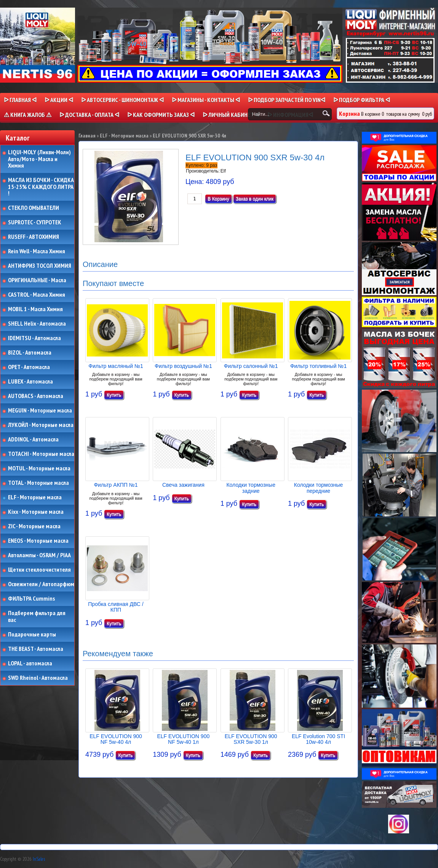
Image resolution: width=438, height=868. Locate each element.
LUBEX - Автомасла (30, 382)
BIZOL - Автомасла (30, 353)
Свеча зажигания (183, 485)
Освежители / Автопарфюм (41, 584)
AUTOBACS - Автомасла (36, 396)
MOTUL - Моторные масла (39, 468)
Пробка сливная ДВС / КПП (116, 607)
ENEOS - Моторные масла (38, 541)
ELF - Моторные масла (35, 497)
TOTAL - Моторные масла (38, 483)
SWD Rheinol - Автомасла (38, 678)
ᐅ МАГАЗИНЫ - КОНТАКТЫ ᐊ (206, 100)
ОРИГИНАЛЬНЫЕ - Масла (37, 280)
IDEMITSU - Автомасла (34, 338)
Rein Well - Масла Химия (37, 251)
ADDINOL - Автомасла (33, 440)
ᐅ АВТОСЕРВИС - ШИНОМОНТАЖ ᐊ (122, 100)
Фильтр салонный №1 (251, 366)
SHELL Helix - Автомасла (37, 324)
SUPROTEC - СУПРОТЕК (35, 222)
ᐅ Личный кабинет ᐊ (231, 115)
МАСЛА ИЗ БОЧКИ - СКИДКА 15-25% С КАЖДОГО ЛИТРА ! (41, 187)
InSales (39, 859)
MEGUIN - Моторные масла (40, 411)
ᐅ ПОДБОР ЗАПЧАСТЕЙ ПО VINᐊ (287, 100)
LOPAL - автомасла (30, 663)
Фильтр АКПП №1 (116, 485)
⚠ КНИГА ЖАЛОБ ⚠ (28, 115)
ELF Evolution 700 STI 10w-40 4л (318, 739)
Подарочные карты (32, 635)
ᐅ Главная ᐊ (20, 100)
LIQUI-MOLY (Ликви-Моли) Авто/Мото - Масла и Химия (40, 159)
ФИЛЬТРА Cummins (31, 599)
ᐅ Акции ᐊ (59, 100)
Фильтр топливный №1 (318, 366)
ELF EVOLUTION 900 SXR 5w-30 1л (251, 739)
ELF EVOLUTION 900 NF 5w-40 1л (183, 739)
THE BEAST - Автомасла (36, 649)
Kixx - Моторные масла (36, 512)
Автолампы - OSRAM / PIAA (39, 555)
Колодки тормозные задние (251, 488)
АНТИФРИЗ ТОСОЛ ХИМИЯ (40, 266)
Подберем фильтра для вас (37, 616)
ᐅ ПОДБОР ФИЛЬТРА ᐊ (362, 100)
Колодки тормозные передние (319, 488)
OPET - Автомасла (29, 367)
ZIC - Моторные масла (34, 526)
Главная (87, 136)
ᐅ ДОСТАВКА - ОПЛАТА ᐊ (89, 115)
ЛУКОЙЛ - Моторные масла (41, 425)
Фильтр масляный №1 (116, 366)
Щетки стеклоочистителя (39, 570)
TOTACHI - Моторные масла (41, 454)
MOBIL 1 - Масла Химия (35, 309)
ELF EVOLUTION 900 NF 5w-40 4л (116, 739)
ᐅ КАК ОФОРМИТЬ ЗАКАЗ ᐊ (161, 115)
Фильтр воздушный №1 (183, 366)
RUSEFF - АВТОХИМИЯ (34, 237)
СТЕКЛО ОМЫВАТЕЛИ (34, 208)
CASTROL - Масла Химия (37, 295)
